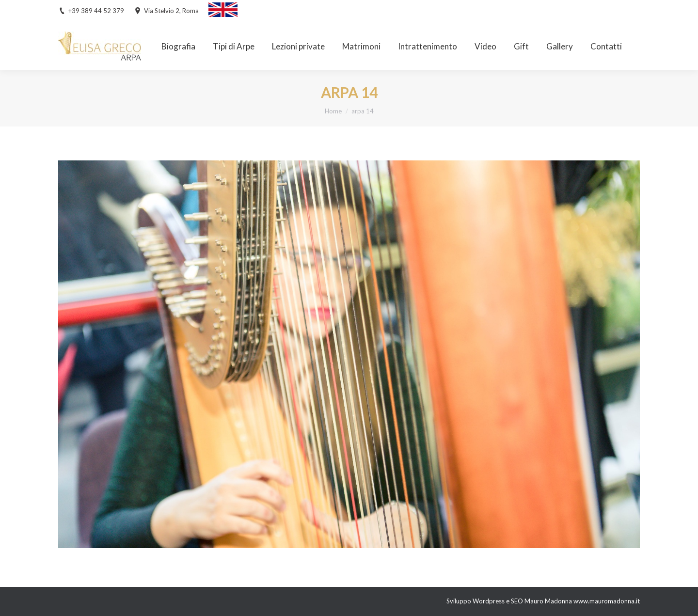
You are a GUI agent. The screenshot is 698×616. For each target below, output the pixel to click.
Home (333, 111)
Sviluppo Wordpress (476, 601)
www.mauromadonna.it (607, 601)
